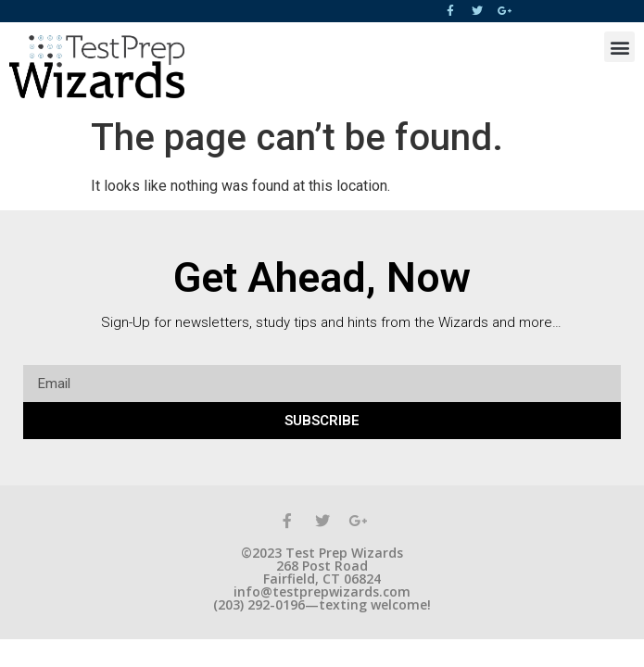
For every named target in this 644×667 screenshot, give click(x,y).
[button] (619, 47)
